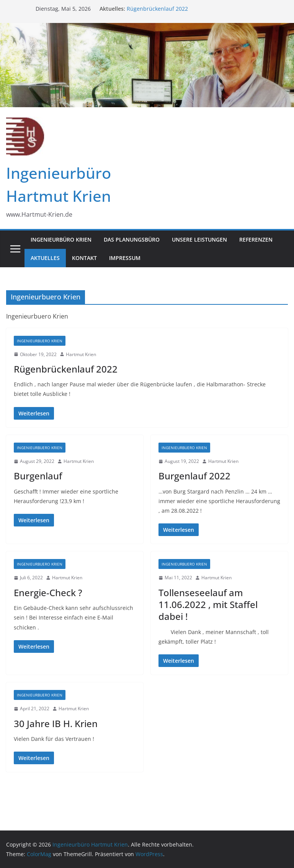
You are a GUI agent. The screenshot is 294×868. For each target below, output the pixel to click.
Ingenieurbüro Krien (61, 239)
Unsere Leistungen (199, 239)
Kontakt (84, 258)
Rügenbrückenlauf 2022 (157, 9)
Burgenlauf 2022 (194, 476)
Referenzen (256, 239)
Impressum (125, 258)
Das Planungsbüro (132, 239)
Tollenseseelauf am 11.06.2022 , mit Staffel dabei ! (208, 604)
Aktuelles (45, 258)
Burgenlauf (38, 476)
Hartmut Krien (81, 354)
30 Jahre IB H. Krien (56, 723)
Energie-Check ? (48, 593)
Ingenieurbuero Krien (40, 341)
